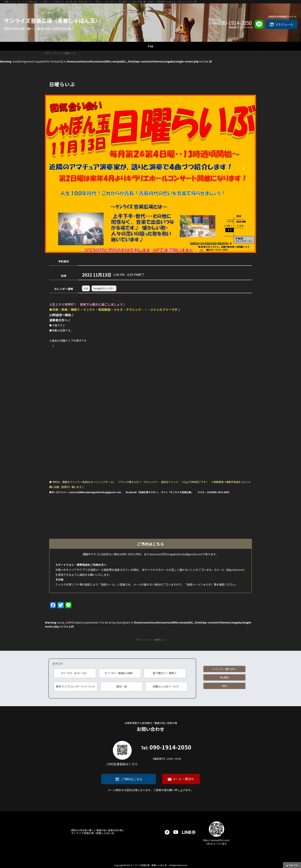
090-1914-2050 (235, 23)
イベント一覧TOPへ (224, 669)
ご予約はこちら (132, 779)
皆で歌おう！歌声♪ (165, 673)
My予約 (224, 677)
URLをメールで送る (217, 844)
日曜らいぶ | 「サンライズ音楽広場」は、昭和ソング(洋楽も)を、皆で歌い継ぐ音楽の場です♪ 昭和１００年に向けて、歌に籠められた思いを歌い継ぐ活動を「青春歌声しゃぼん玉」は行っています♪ (99, 2)
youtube (176, 832)
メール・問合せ (183, 779)
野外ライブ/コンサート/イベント (76, 686)
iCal (86, 288)
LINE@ (189, 832)
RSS (224, 686)
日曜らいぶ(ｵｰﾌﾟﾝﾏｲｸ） (167, 686)
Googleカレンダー (104, 288)
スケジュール (284, 24)
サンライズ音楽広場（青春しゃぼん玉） (52, 21)
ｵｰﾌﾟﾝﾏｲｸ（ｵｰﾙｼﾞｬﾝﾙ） (75, 673)
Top (150, 46)
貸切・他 (122, 686)
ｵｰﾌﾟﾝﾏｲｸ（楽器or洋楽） (120, 673)
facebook (167, 832)
